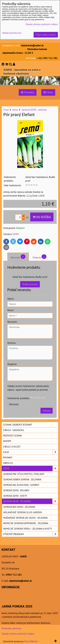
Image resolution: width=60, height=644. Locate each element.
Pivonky (8, 457)
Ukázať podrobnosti (12, 33)
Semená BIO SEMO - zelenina (19, 507)
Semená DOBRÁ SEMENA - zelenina (22, 479)
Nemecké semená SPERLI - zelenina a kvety (28, 529)
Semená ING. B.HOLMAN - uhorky (21, 485)
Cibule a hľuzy (12, 447)
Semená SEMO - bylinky (16, 490)
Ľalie (31, 452)
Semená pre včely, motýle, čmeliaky (24, 474)
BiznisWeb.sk (31, 641)
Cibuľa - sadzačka (13, 430)
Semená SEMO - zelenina (31, 501)
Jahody (7, 441)
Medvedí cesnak (12, 435)
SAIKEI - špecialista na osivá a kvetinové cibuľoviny (22, 72)
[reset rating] (32, 398)
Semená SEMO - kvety (15, 496)
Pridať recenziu (30, 284)
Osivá (31, 468)
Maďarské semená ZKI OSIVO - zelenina (25, 518)
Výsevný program (31, 534)
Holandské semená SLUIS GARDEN (22, 512)
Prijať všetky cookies (46, 35)
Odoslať (47, 411)
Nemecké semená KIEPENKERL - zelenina (26, 523)
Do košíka (42, 217)
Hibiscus (8, 463)
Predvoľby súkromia (11, 628)
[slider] (32, 185)
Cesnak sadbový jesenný (17, 425)
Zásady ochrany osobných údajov (18, 634)
